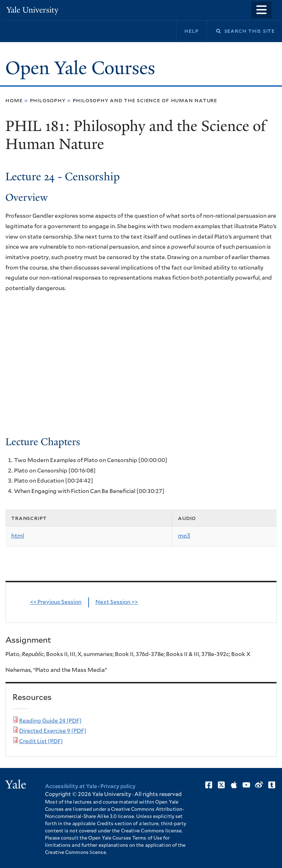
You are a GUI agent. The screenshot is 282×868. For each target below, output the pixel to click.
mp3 (184, 536)
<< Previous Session (56, 602)
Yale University (32, 10)
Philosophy (48, 100)
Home (14, 100)
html (18, 536)
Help (191, 31)
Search (214, 31)
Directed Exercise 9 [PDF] (53, 731)
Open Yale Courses (80, 68)
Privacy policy (118, 786)
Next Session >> (117, 602)
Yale (16, 785)
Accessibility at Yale (71, 786)
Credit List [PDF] (41, 742)
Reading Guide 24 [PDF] (50, 721)
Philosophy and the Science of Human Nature (145, 100)
